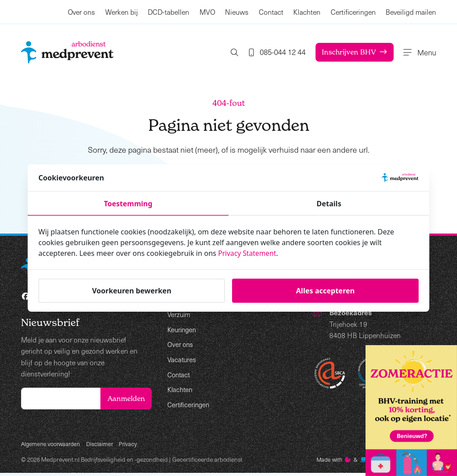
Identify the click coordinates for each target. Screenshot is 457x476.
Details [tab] (329, 204)
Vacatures (183, 359)
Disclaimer (104, 446)
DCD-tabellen (168, 12)
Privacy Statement (249, 253)
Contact (271, 12)
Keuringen (183, 329)
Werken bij (122, 12)
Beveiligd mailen (411, 12)
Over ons (81, 12)
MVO (207, 12)
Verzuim (180, 314)
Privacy (133, 446)
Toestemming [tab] (128, 204)
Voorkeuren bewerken (132, 291)
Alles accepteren (325, 291)
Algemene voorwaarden (52, 446)
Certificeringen (353, 12)
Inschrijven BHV (344, 52)
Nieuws (237, 12)
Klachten (307, 12)
